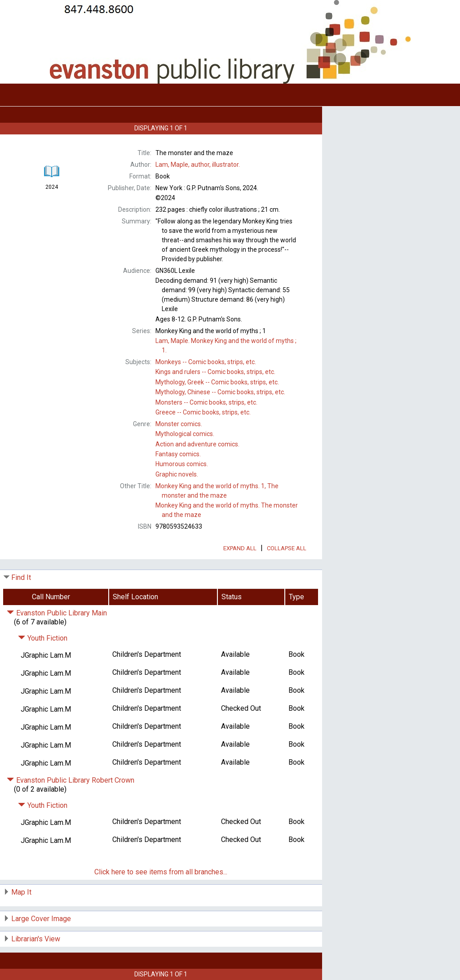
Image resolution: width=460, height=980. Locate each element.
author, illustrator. (198, 165)
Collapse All (287, 548)
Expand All (240, 548)
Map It (21, 892)
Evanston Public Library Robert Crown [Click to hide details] (71, 780)
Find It (21, 577)
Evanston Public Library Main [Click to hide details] (57, 613)
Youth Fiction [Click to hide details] (43, 638)
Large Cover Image (41, 919)
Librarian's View (36, 939)
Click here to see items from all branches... (161, 872)
